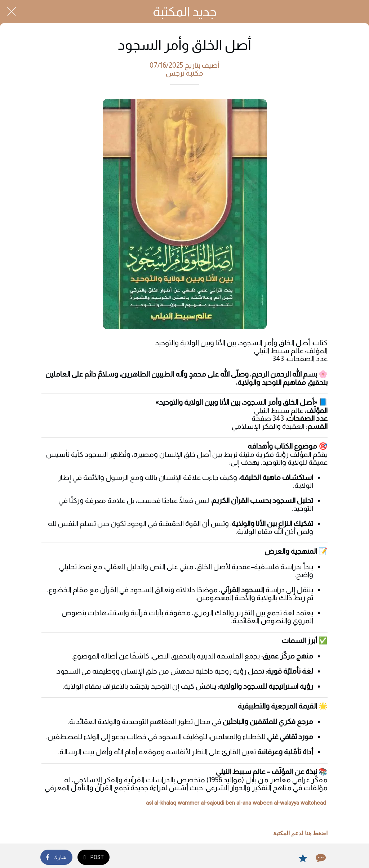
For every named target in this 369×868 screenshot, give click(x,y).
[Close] (12, 12)
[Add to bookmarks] (303, 858)
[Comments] (320, 858)
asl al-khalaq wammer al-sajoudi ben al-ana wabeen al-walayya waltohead (236, 803)
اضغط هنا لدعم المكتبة (300, 833)
